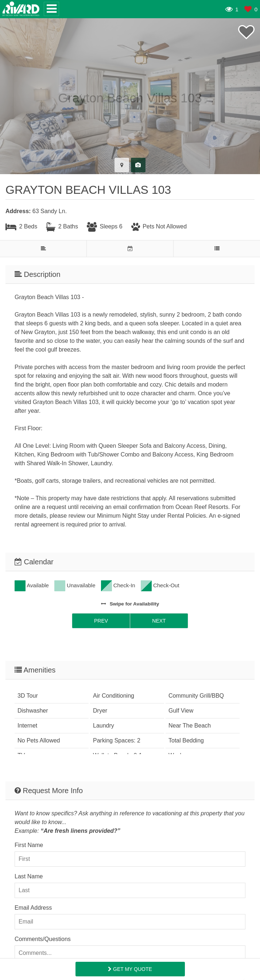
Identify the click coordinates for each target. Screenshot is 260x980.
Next (159, 621)
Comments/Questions (43, 939)
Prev (101, 621)
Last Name (29, 876)
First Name (29, 845)
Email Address (33, 908)
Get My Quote (130, 969)
